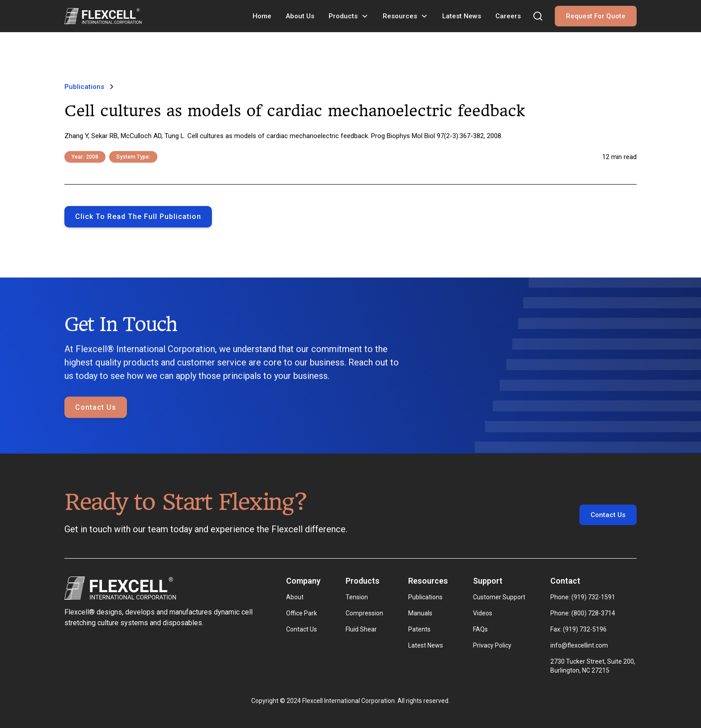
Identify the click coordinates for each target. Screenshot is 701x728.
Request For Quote (596, 16)
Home (262, 16)
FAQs (480, 629)
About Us (300, 16)
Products (343, 16)
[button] (348, 16)
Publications (425, 597)
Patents (419, 629)
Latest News (462, 16)
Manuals (420, 613)
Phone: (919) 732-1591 (583, 597)
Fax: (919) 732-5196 (579, 629)
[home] (103, 16)
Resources (400, 16)
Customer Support (499, 597)
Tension (357, 597)
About (295, 597)
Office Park (302, 613)
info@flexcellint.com (579, 645)
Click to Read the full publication (138, 217)
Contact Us (96, 408)
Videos (483, 613)
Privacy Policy (492, 645)
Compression (364, 613)
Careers (508, 16)
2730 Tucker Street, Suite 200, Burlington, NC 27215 (593, 666)
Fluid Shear (361, 629)
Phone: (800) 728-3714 (583, 613)
